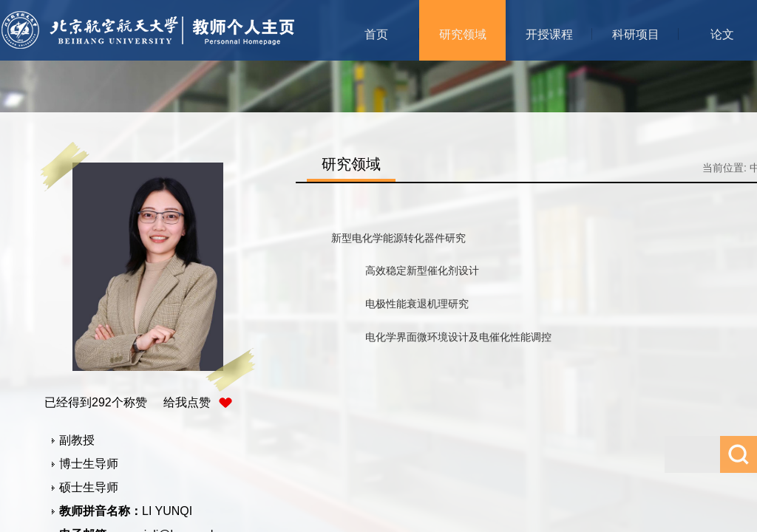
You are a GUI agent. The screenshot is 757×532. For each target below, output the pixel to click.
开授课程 (549, 34)
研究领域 (463, 34)
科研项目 (636, 34)
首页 (376, 34)
